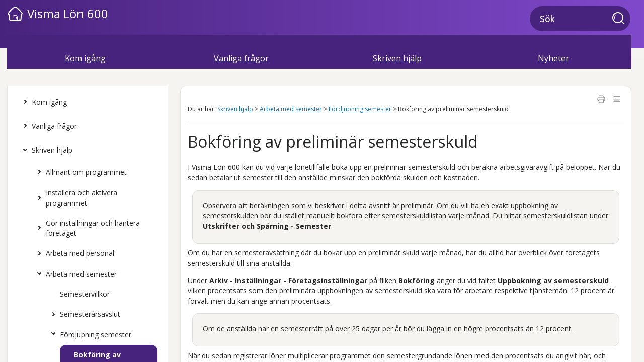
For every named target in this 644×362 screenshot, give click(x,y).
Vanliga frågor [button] (241, 58)
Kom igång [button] (85, 58)
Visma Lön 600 (68, 13)
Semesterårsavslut (84, 314)
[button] (621, 19)
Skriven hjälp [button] (397, 58)
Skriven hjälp (46, 150)
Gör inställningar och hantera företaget (86, 229)
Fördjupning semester (89, 335)
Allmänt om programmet (80, 172)
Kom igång (43, 102)
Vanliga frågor (48, 126)
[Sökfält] (580, 19)
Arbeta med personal (73, 253)
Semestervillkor (85, 294)
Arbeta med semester (75, 274)
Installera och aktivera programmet (75, 198)
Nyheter (553, 58)
